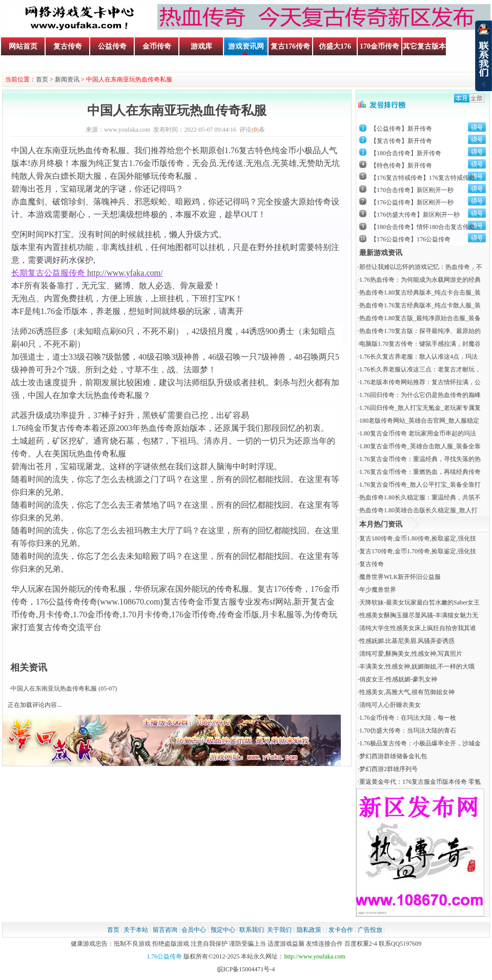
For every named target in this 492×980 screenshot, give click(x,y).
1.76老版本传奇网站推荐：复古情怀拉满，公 (420, 382)
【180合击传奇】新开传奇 (406, 153)
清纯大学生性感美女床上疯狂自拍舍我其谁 (418, 628)
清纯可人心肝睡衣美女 (390, 705)
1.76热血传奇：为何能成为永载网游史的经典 (420, 280)
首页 (42, 79)
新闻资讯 (67, 79)
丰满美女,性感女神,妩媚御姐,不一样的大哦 (417, 666)
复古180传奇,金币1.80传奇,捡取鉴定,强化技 (418, 538)
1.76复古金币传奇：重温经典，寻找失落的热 (420, 459)
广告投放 (370, 930)
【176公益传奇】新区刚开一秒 (412, 202)
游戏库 (201, 46)
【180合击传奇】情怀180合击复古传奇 (423, 227)
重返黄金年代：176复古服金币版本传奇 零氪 (420, 782)
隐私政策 (309, 930)
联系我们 (252, 930)
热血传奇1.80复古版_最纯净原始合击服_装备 (420, 318)
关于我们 (279, 930)
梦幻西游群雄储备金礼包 (393, 756)
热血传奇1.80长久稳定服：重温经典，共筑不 (420, 497)
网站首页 (23, 46)
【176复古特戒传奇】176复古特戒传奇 (423, 178)
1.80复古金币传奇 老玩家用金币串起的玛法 (418, 433)
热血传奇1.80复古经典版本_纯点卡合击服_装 (420, 293)
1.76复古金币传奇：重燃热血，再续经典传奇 (420, 472)
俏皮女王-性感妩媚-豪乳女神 (398, 679)
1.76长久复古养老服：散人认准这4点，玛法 (418, 357)
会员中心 (194, 930)
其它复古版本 (424, 46)
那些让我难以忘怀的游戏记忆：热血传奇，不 (421, 267)
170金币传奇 (380, 46)
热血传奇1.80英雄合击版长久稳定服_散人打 (418, 510)
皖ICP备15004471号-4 (246, 969)
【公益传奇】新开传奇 (401, 129)
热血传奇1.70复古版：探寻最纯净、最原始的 (420, 331)
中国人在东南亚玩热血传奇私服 (54, 689)
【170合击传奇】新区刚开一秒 (412, 190)
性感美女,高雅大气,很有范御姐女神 (407, 692)
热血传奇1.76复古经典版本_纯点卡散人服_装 (420, 305)
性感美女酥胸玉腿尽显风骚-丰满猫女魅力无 (419, 615)
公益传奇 (112, 46)
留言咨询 (165, 930)
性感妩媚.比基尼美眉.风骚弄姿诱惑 (407, 641)
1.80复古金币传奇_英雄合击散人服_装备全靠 (420, 446)
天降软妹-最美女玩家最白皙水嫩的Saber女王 (419, 602)
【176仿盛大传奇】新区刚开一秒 (415, 215)
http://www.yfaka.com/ (125, 273)
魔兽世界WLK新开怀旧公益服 (400, 577)
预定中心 (223, 930)
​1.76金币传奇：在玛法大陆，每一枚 (408, 718)
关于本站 (136, 930)
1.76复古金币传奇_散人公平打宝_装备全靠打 (420, 485)
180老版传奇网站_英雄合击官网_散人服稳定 (419, 421)
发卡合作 (341, 930)
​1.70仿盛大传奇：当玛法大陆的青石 (408, 731)
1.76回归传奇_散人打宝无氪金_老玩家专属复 (420, 408)
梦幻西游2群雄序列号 (388, 769)
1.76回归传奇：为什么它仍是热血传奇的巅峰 (420, 395)
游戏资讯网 (246, 46)
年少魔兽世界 (378, 590)
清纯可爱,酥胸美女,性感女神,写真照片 (411, 654)
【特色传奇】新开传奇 (401, 165)
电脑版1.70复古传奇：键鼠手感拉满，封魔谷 (420, 344)
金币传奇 (157, 46)
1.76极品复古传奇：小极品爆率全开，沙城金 (420, 743)
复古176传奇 (290, 46)
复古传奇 (68, 46)
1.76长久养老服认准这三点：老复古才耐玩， (420, 369)
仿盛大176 (335, 46)
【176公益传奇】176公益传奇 (411, 239)
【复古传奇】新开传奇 (401, 141)
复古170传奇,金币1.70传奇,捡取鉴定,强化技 (418, 551)
